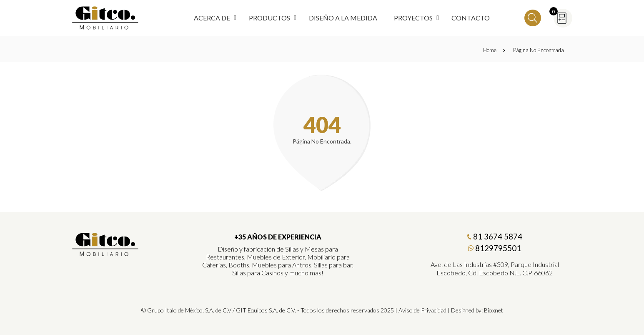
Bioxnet (494, 310)
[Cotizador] (563, 18)
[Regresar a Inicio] (105, 18)
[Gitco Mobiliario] (105, 253)
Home (494, 50)
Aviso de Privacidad (422, 310)
